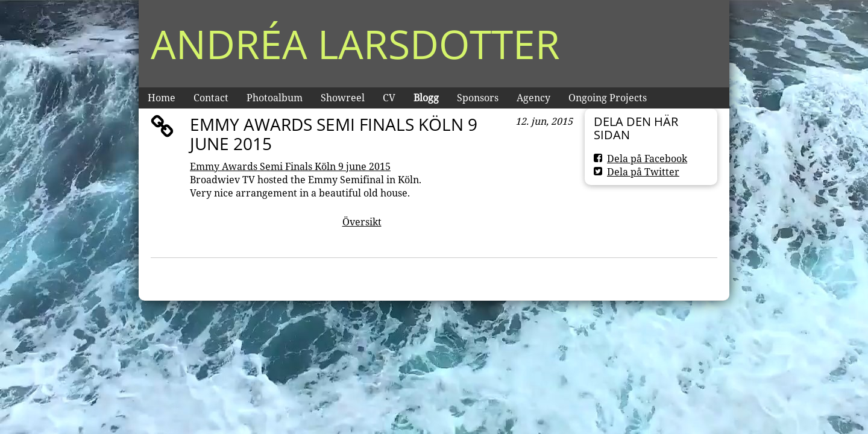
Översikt (362, 222)
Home (162, 98)
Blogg (426, 98)
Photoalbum (275, 98)
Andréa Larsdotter (355, 44)
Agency (533, 98)
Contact (211, 98)
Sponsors (478, 98)
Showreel (343, 98)
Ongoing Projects (608, 98)
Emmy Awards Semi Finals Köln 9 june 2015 (290, 166)
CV (389, 98)
